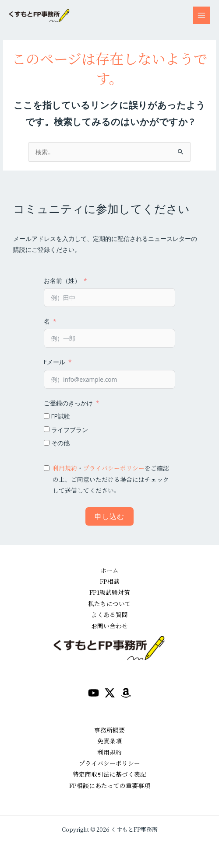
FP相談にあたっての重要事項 (110, 785)
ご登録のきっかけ (68, 403)
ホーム (109, 570)
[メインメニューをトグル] (202, 15)
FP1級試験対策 (110, 592)
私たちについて (109, 603)
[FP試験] (47, 416)
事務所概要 (109, 730)
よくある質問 (109, 614)
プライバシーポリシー (114, 468)
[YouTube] (94, 693)
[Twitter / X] (110, 693)
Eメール (55, 362)
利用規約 (65, 468)
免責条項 (109, 741)
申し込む (109, 516)
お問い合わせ (109, 626)
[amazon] (126, 693)
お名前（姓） (62, 281)
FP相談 (110, 581)
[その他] (47, 443)
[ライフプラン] (47, 429)
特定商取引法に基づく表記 (109, 774)
